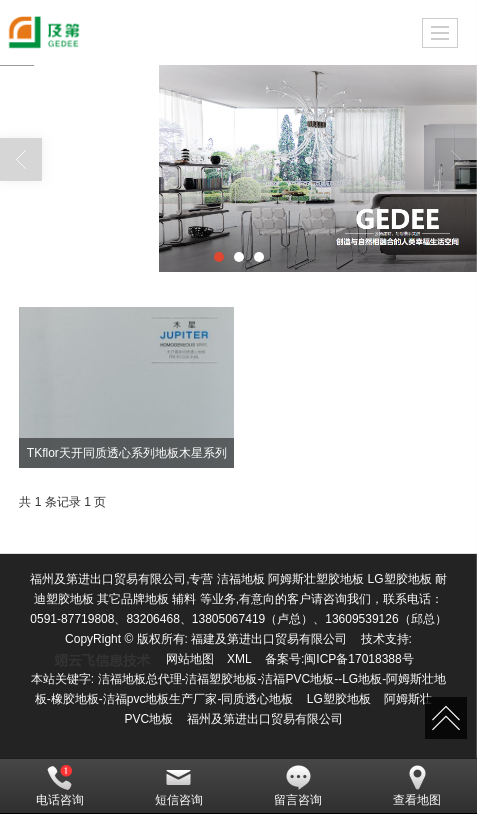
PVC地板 (148, 719)
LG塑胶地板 (339, 699)
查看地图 (417, 786)
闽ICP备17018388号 (358, 659)
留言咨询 (298, 786)
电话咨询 (60, 786)
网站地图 (190, 659)
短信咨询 (179, 786)
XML (239, 659)
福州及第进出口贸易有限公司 (265, 719)
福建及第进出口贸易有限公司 (269, 639)
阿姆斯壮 (408, 699)
